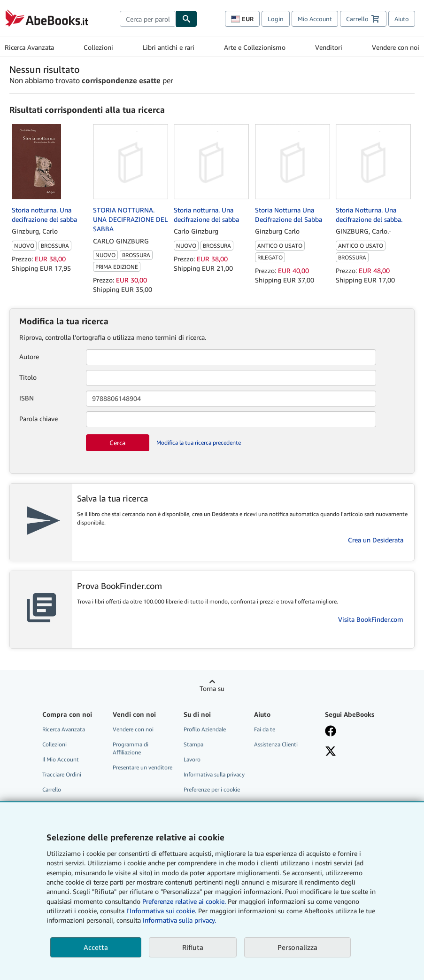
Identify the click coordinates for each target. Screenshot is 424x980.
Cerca (117, 443)
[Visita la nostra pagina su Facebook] (355, 732)
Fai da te (265, 729)
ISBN (27, 398)
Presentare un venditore (143, 767)
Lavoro (192, 759)
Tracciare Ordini (62, 774)
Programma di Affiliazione (131, 748)
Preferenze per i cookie (212, 789)
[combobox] (148, 19)
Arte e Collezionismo (255, 47)
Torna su (212, 688)
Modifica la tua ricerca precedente (199, 443)
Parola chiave (39, 419)
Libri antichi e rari (169, 47)
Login (276, 19)
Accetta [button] (96, 947)
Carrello (52, 789)
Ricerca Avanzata (29, 47)
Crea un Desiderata (376, 540)
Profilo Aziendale (205, 729)
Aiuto (402, 19)
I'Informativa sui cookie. (161, 911)
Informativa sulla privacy (214, 774)
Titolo (28, 377)
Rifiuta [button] (193, 947)
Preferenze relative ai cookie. (184, 901)
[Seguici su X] (355, 752)
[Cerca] (186, 19)
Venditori (329, 47)
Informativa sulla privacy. (179, 920)
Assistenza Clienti (276, 744)
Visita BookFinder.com (371, 619)
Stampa (193, 744)
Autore (29, 357)
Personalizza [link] (297, 947)
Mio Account (315, 19)
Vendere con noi (396, 47)
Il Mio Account (61, 759)
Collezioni (98, 47)
